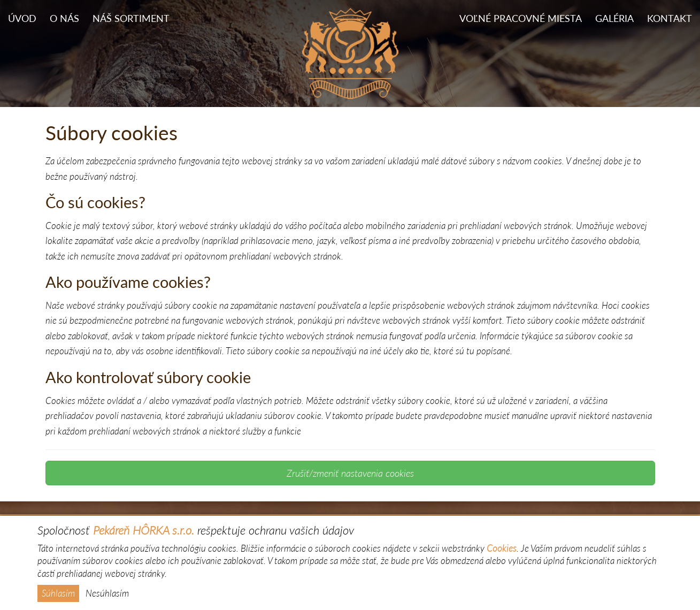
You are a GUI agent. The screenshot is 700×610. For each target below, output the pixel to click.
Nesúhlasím (107, 593)
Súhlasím (58, 593)
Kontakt (670, 18)
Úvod (22, 18)
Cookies (502, 548)
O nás (64, 18)
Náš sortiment (131, 18)
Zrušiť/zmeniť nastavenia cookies (350, 473)
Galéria (614, 18)
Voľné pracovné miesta (521, 18)
